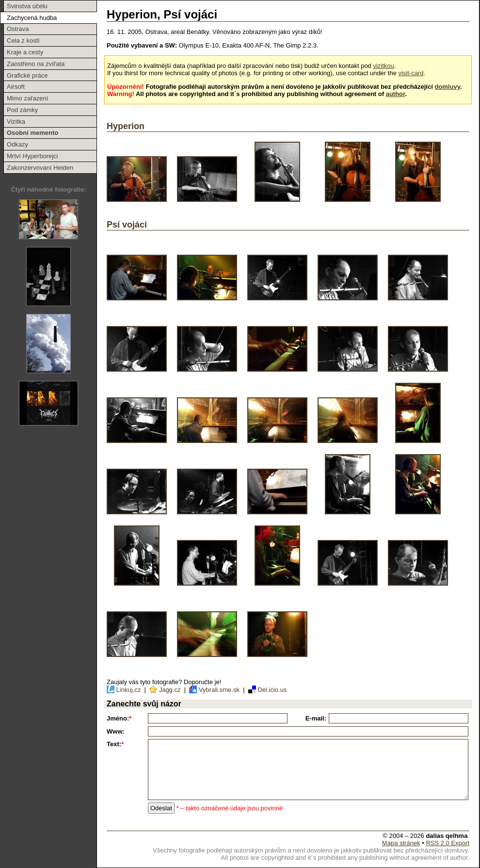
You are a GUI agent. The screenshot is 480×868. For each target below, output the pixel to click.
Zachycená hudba (32, 18)
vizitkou (383, 66)
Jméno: (119, 718)
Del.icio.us (266, 690)
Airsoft (16, 87)
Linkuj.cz (125, 690)
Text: (115, 744)
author (396, 94)
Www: (116, 731)
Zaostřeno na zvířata (36, 64)
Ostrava (18, 29)
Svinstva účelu (27, 6)
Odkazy (17, 144)
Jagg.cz (165, 690)
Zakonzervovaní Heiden (40, 168)
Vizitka (16, 122)
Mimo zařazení (27, 98)
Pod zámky (22, 110)
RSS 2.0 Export (448, 843)
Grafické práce (27, 75)
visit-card (411, 73)
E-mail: (316, 718)
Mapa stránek (401, 843)
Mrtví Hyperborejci (32, 156)
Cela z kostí (23, 41)
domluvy (447, 87)
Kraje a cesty (25, 52)
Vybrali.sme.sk (215, 690)
